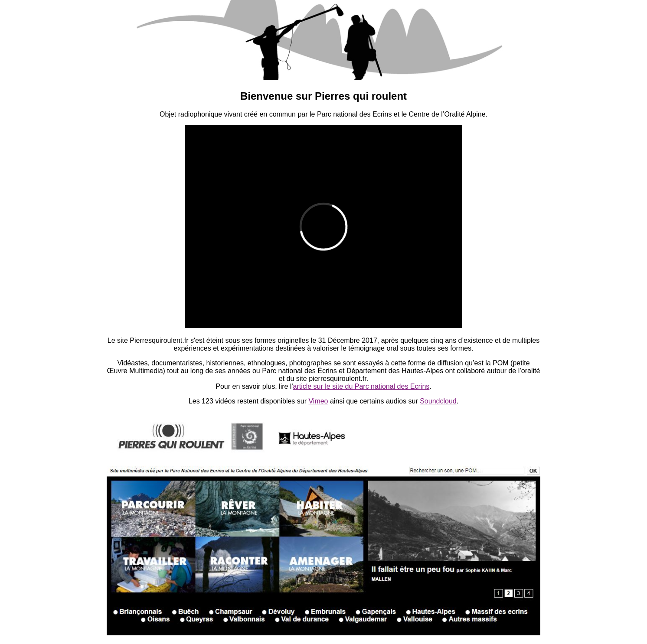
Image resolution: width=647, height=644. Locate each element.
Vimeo (318, 401)
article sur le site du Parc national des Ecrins (361, 386)
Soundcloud (438, 401)
